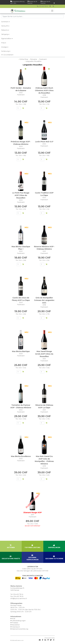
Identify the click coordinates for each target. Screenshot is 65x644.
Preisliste (15, 623)
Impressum (16, 627)
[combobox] (32, 17)
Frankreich (43, 59)
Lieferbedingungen (19, 621)
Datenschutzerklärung (20, 629)
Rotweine (34, 59)
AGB (14, 619)
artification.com (19, 640)
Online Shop (24, 59)
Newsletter (16, 625)
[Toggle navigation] (52, 11)
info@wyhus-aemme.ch (19, 599)
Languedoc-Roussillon (34, 61)
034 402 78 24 (18, 594)
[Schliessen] (54, 3)
